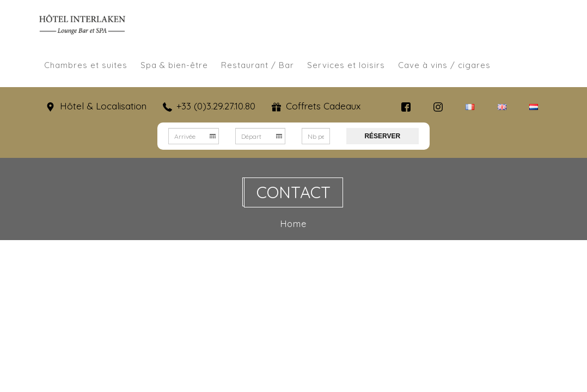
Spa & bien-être (174, 65)
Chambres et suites (86, 65)
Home (294, 224)
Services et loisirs (346, 65)
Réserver (382, 136)
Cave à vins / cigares (444, 65)
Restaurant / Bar (258, 65)
